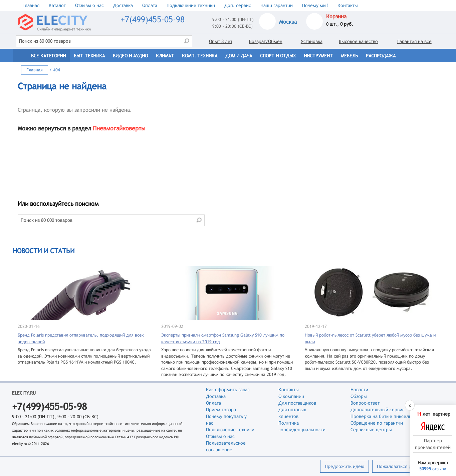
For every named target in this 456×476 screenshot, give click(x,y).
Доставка (123, 5)
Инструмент (318, 56)
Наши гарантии (277, 5)
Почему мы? (315, 5)
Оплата (150, 5)
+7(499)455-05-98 (153, 20)
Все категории (48, 56)
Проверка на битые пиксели (381, 416)
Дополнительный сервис (378, 410)
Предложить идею (345, 466)
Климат (165, 56)
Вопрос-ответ (365, 403)
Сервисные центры (371, 430)
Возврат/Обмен (266, 41)
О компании (291, 396)
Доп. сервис (238, 5)
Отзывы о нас (89, 5)
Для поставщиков (297, 403)
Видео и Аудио (130, 56)
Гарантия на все (414, 41)
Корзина (336, 17)
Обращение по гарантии (377, 423)
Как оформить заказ (228, 390)
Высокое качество (358, 41)
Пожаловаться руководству (406, 466)
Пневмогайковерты (119, 128)
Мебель (349, 56)
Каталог (57, 5)
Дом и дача (239, 56)
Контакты (348, 5)
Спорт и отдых (278, 56)
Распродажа (381, 56)
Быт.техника (89, 56)
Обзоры (359, 396)
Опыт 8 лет (221, 41)
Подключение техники (191, 5)
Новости (359, 390)
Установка (312, 41)
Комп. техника (200, 56)
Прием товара (221, 410)
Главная (31, 5)
